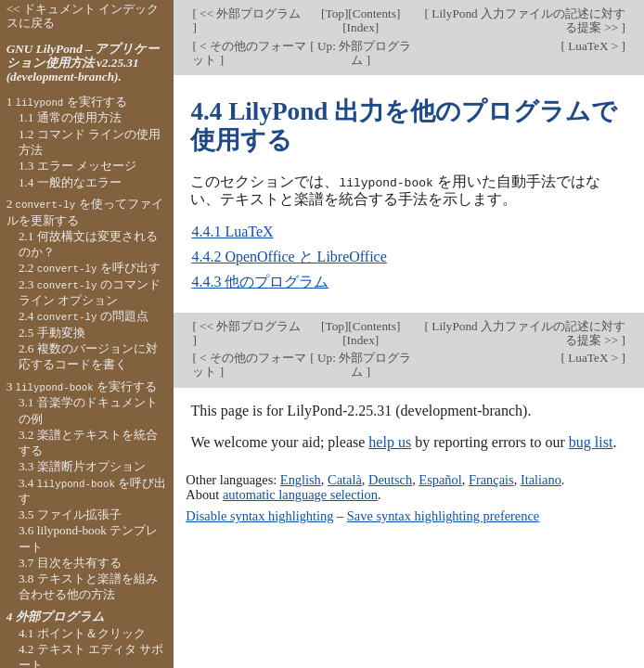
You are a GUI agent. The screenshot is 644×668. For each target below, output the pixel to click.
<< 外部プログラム (249, 13)
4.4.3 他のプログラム (260, 281)
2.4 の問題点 (84, 316)
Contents (374, 13)
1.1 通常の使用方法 (70, 117)
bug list (591, 441)
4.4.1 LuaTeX (232, 231)
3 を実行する (82, 386)
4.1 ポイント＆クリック (82, 633)
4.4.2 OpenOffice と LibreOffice (289, 256)
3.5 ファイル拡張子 (70, 514)
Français (491, 479)
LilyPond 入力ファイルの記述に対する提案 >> (527, 20)
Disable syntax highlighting (259, 516)
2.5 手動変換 (52, 333)
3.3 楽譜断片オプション (82, 466)
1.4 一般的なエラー (70, 182)
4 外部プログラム (56, 617)
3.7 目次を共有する (70, 563)
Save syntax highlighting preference (443, 516)
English (301, 479)
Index (361, 27)
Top (334, 13)
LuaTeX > (593, 46)
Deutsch (390, 479)
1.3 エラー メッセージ (77, 166)
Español (440, 479)
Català (345, 479)
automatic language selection (300, 494)
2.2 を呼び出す (90, 268)
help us (390, 441)
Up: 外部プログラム (363, 53)
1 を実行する (67, 102)
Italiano (541, 479)
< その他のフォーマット (249, 53)
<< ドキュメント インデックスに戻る (83, 16)
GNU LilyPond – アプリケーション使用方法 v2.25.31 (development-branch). (83, 63)
